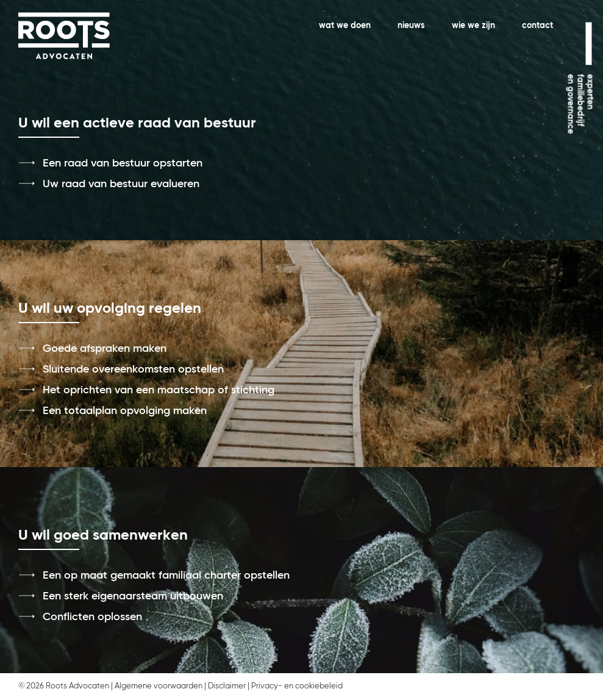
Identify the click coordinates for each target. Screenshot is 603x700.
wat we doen (345, 26)
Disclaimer (227, 686)
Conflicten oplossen (92, 617)
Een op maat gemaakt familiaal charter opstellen (166, 576)
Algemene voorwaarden (159, 686)
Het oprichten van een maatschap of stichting (159, 390)
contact (537, 26)
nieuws (411, 26)
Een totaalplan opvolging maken (125, 411)
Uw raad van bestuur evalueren (121, 184)
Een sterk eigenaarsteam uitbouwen (133, 596)
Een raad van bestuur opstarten (123, 163)
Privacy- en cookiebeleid (297, 686)
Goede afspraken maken (105, 349)
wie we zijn (473, 26)
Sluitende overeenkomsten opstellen (133, 370)
